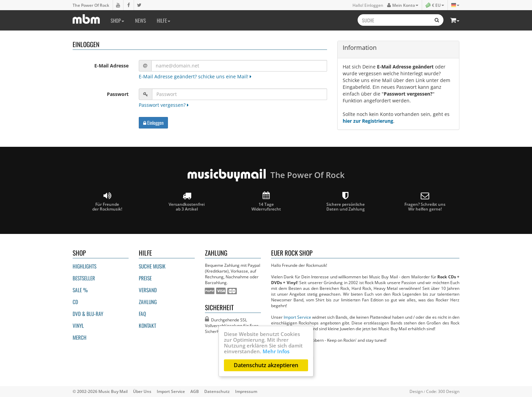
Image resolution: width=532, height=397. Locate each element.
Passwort (118, 94)
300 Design (449, 391)
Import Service (297, 317)
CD (75, 302)
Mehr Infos (276, 351)
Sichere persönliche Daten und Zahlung (346, 202)
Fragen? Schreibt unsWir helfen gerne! (425, 202)
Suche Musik (152, 266)
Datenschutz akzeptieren (266, 365)
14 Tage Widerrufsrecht (266, 202)
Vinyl (78, 325)
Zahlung (148, 302)
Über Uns (142, 391)
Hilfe (164, 20)
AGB (195, 391)
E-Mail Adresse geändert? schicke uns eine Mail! (195, 76)
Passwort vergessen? (164, 105)
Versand (148, 290)
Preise (145, 278)
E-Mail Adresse (111, 66)
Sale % (80, 290)
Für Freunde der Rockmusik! (107, 202)
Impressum (246, 391)
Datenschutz (217, 391)
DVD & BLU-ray (88, 314)
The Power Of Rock (91, 5)
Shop (117, 20)
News (140, 20)
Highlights (84, 266)
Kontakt (147, 325)
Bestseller (84, 278)
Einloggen (153, 123)
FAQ (142, 314)
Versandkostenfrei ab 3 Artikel (187, 202)
